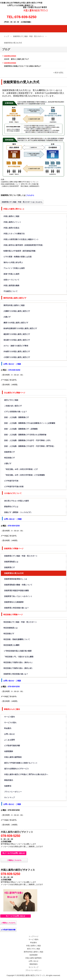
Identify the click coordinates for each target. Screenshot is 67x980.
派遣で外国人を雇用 (11, 274)
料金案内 (8, 728)
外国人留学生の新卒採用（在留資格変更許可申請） (24, 245)
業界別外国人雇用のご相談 (14, 305)
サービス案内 (9, 717)
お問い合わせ (9, 734)
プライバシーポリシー (13, 792)
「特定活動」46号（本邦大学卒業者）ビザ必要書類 (24, 475)
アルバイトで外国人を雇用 (14, 268)
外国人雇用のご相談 (11, 216)
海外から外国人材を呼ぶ (13, 262)
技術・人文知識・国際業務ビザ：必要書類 (21, 429)
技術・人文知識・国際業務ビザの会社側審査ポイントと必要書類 (30, 423)
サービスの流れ (10, 723)
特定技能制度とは (11, 628)
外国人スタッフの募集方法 (14, 234)
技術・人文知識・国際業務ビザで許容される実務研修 (25, 435)
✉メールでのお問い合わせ (14, 853)
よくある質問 (9, 740)
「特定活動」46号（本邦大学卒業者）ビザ (21, 469)
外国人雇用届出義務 (11, 286)
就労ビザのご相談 (11, 400)
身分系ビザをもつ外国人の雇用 (16, 501)
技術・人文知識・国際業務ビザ (16, 417)
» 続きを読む (58, 73)
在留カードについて (11, 280)
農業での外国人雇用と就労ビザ (16, 323)
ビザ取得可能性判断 (12, 746)
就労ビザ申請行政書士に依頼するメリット (21, 763)
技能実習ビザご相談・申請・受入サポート (21, 556)
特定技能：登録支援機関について (17, 639)
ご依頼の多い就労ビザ (13, 406)
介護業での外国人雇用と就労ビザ (17, 311)
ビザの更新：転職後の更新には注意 (18, 257)
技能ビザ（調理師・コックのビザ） (18, 512)
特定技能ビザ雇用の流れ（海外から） (18, 662)
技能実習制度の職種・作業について (18, 585)
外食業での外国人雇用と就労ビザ (17, 352)
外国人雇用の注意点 (12, 228)
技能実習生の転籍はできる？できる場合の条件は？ (23, 66)
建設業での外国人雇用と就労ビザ (17, 334)
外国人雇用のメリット (12, 222)
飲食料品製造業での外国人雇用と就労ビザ (20, 328)
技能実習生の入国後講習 (14, 602)
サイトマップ (9, 798)
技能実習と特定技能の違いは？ (16, 608)
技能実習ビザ (9, 452)
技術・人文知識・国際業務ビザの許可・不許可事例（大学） (28, 440)
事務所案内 (9, 780)
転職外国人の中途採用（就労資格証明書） (20, 251)
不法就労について (11, 291)
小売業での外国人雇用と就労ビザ (17, 357)
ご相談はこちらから (14, 860)
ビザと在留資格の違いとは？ (16, 412)
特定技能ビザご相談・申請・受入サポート (20, 622)
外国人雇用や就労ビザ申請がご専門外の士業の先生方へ (26, 774)
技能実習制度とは (11, 562)
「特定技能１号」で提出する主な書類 (18, 657)
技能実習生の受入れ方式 (14, 573)
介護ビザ (7, 317)
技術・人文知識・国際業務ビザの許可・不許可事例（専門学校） (30, 446)
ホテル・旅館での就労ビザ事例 (16, 346)
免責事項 (8, 786)
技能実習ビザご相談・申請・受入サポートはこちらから (22, 202)
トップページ (33, 936)
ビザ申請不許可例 (11, 481)
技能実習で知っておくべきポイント (18, 596)
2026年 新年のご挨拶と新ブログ (16, 59)
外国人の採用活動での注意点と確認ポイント (21, 239)
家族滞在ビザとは (11, 507)
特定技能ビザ (9, 458)
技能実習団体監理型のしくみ (16, 579)
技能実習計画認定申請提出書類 (16, 591)
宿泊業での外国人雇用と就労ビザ (17, 340)
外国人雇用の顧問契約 (13, 757)
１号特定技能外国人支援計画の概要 (18, 651)
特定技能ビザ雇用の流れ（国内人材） (18, 668)
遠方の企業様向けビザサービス (16, 769)
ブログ (6, 49)
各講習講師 (9, 751)
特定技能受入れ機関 (11, 645)
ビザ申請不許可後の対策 (16, 487)
